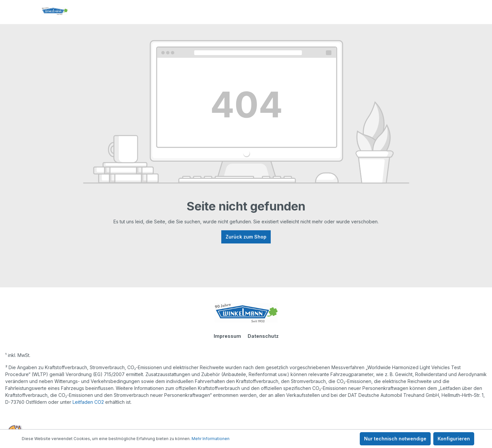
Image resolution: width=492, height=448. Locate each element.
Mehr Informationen (211, 439)
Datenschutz (263, 336)
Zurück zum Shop (246, 237)
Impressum (227, 336)
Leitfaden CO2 (88, 402)
